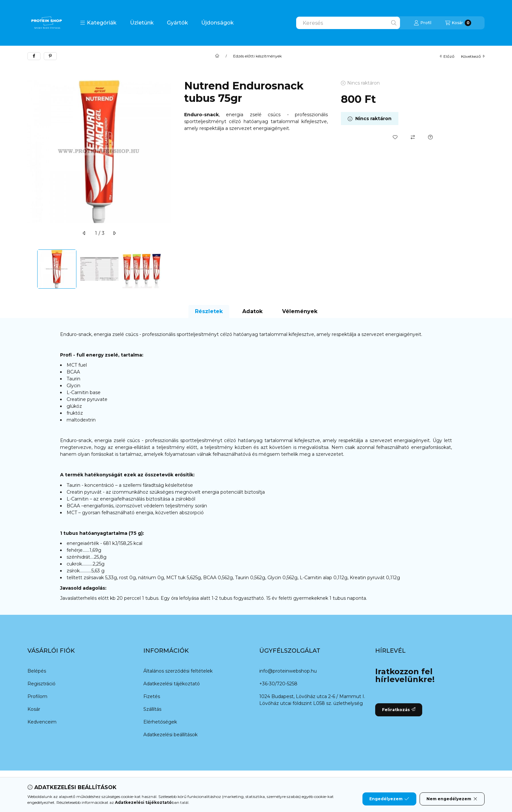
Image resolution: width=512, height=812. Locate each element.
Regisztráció (41, 684)
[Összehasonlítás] (413, 137)
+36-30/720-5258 (278, 684)
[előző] (84, 233)
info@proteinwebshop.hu (288, 671)
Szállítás (152, 709)
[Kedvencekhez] (395, 137)
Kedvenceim (42, 722)
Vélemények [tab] (300, 311)
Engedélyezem (389, 799)
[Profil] (423, 23)
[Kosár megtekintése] (458, 23)
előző (447, 56)
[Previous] (31, 269)
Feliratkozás (399, 710)
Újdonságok (217, 23)
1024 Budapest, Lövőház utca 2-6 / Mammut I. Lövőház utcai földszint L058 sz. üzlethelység (312, 700)
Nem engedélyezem (452, 799)
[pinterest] (50, 56)
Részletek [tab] (209, 311)
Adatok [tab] (252, 311)
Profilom (37, 696)
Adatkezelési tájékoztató (172, 684)
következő (473, 56)
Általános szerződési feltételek (178, 671)
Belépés (37, 671)
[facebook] (34, 56)
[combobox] (348, 23)
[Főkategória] (217, 56)
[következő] (114, 233)
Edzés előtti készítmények (257, 56)
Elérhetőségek (160, 722)
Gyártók (177, 23)
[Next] (168, 269)
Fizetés (152, 696)
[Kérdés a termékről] (430, 137)
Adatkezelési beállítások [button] (170, 735)
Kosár (34, 709)
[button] (98, 23)
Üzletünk (142, 23)
